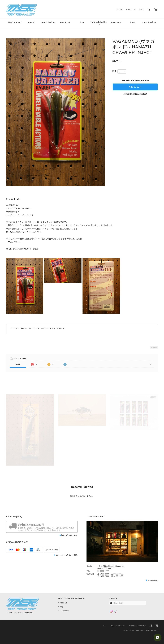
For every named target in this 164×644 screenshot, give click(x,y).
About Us (131, 10)
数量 (114, 71)
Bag (82, 22)
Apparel (31, 22)
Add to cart (135, 87)
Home (120, 10)
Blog (142, 10)
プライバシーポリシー (118, 626)
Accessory (116, 22)
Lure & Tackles (48, 22)
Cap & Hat (65, 22)
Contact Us (64, 610)
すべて (18, 364)
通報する (154, 347)
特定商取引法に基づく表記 (137, 626)
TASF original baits (99, 23)
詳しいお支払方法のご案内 (67, 555)
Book (133, 22)
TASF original (14, 22)
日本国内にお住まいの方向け (135, 94)
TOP (105, 626)
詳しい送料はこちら (69, 535)
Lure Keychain (150, 22)
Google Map (153, 580)
